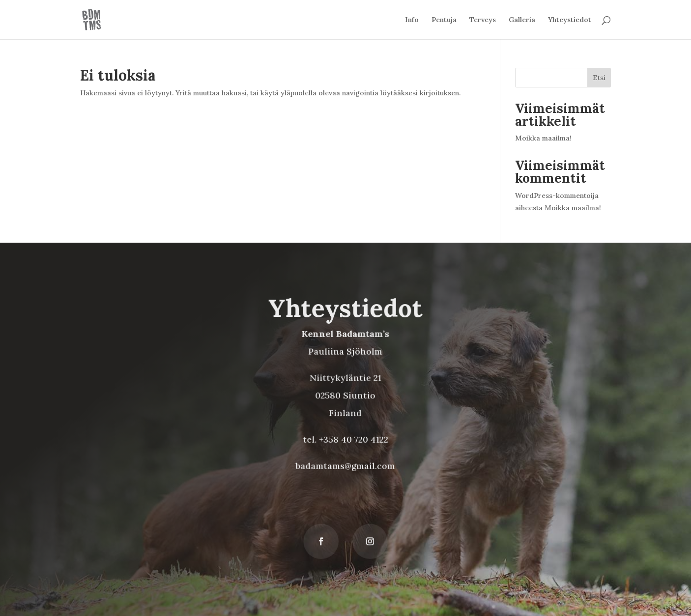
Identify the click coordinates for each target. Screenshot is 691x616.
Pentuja (444, 20)
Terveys (483, 20)
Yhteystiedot (570, 20)
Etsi (599, 78)
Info (412, 20)
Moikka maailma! (543, 138)
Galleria (522, 20)
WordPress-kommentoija (557, 196)
